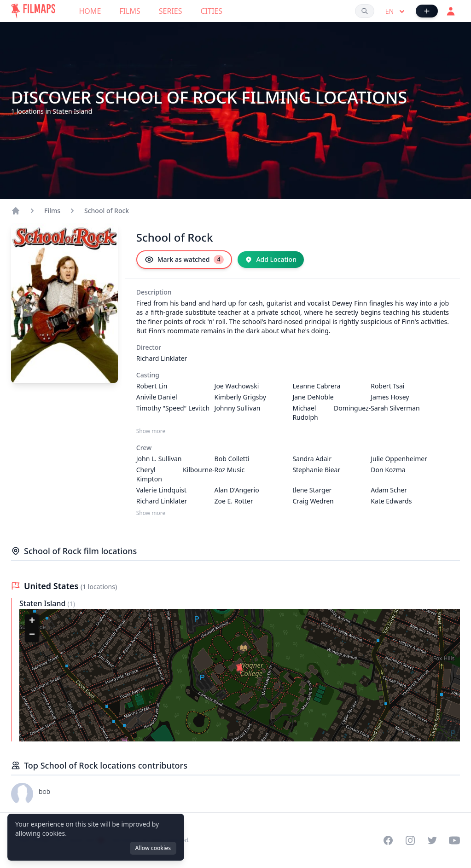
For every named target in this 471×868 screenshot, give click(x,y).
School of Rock (107, 211)
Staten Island (44, 603)
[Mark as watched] (184, 260)
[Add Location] (271, 260)
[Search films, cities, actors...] (365, 11)
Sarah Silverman (395, 408)
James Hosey (390, 397)
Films (130, 11)
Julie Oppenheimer (399, 459)
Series (171, 11)
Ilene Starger (312, 490)
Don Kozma (388, 470)
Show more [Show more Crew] (151, 513)
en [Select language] (396, 12)
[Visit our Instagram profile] (410, 840)
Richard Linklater (162, 358)
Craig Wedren (313, 501)
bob (44, 791)
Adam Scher (389, 490)
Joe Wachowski (237, 386)
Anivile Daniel (157, 397)
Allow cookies (153, 848)
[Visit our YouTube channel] (454, 840)
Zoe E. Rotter (234, 501)
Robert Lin (152, 386)
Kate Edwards (391, 501)
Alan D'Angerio (237, 490)
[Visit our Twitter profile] (432, 840)
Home (90, 11)
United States (52, 586)
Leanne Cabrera (316, 386)
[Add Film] (427, 11)
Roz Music (230, 470)
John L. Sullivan (159, 459)
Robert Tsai (387, 386)
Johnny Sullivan (238, 408)
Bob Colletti (232, 459)
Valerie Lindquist (161, 490)
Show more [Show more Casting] (151, 431)
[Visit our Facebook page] (388, 840)
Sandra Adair (312, 459)
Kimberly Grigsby (240, 397)
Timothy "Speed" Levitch (173, 408)
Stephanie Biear (316, 470)
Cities (211, 11)
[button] (240, 670)
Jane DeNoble (313, 397)
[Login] (451, 11)
